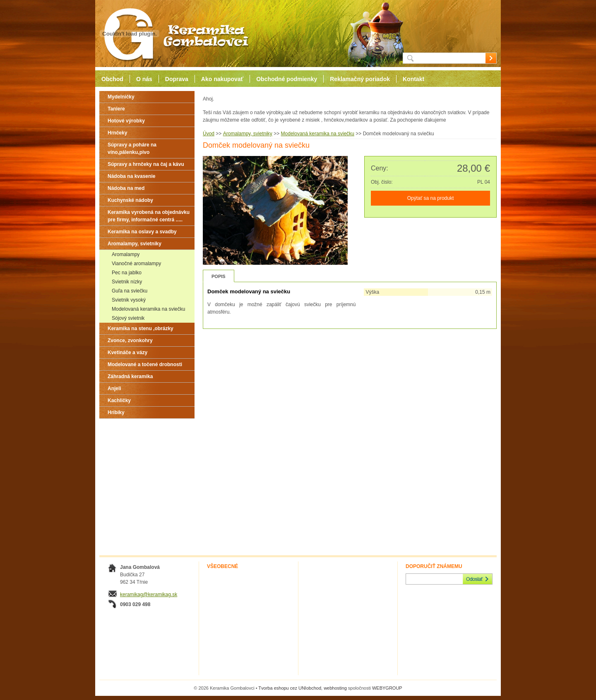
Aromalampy (126, 254)
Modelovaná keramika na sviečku (148, 309)
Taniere (116, 109)
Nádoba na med (126, 188)
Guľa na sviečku (130, 291)
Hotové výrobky (126, 121)
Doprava (177, 79)
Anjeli (114, 388)
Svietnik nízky (127, 282)
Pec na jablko (127, 273)
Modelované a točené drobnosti (145, 364)
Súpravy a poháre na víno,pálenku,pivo (132, 149)
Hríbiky (116, 412)
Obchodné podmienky (287, 79)
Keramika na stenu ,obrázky (141, 328)
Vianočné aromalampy (136, 264)
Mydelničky (121, 97)
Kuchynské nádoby (130, 200)
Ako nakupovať (222, 79)
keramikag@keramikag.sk (149, 595)
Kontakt (413, 79)
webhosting (335, 688)
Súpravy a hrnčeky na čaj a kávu (146, 164)
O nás (144, 79)
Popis (219, 276)
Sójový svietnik (128, 318)
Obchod (112, 79)
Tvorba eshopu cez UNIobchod (290, 688)
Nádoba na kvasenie (131, 176)
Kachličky (119, 400)
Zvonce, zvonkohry (130, 340)
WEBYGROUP (387, 688)
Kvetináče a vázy (127, 352)
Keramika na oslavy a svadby (142, 232)
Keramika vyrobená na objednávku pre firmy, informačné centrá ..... (149, 216)
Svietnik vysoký (129, 300)
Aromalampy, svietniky (135, 244)
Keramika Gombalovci (173, 34)
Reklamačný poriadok (360, 79)
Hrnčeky (117, 133)
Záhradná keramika (130, 376)
